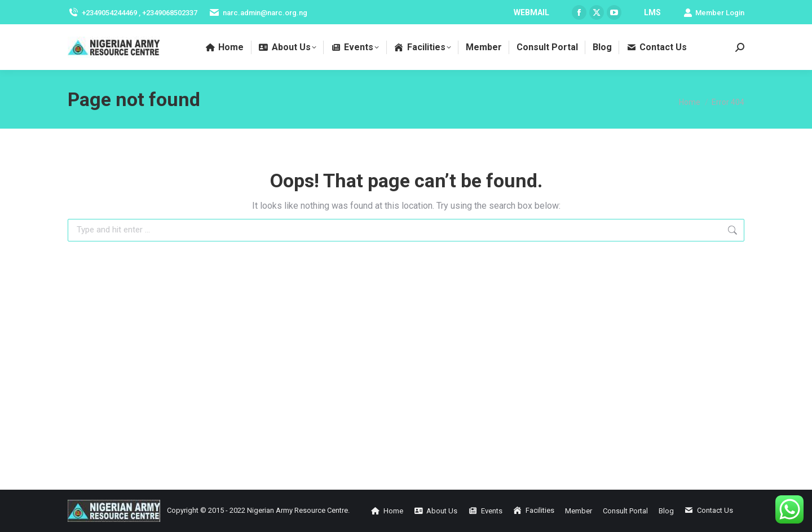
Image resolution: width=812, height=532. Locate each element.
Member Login (714, 13)
